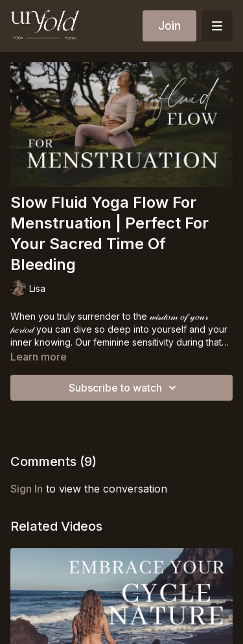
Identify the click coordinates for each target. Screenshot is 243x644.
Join (169, 26)
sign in (27, 489)
